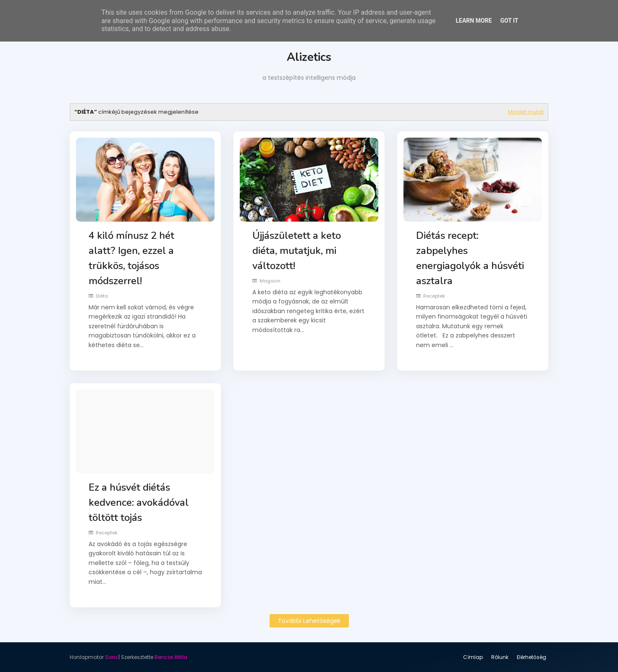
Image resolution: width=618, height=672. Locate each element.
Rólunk (500, 657)
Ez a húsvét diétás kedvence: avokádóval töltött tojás (139, 502)
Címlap (473, 657)
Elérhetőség (532, 657)
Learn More (474, 21)
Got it (509, 21)
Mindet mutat (526, 112)
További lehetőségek (309, 621)
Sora (111, 657)
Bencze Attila (171, 657)
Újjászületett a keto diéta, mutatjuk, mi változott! (297, 251)
